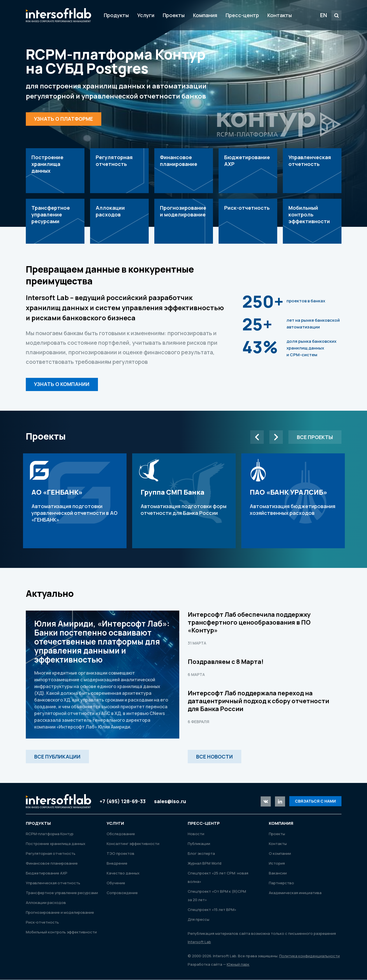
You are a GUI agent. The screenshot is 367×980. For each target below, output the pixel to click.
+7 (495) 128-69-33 (123, 801)
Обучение (116, 883)
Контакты (280, 15)
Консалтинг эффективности (133, 844)
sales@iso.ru (170, 801)
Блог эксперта (201, 854)
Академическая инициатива (295, 893)
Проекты (174, 15)
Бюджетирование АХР (47, 873)
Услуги (146, 15)
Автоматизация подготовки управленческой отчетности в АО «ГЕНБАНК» (75, 501)
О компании (280, 854)
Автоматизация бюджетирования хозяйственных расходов (293, 501)
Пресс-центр (242, 15)
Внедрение (117, 864)
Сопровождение (122, 893)
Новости (196, 834)
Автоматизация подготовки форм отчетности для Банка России (184, 501)
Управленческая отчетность (53, 883)
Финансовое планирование (52, 864)
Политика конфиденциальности (309, 956)
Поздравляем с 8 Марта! (226, 662)
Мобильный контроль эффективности (61, 932)
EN (324, 15)
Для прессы (199, 920)
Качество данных (123, 873)
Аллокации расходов (46, 903)
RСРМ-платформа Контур (50, 834)
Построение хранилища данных (56, 844)
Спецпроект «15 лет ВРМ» (212, 910)
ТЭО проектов (121, 854)
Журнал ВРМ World (205, 864)
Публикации (199, 844)
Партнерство (281, 883)
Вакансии (278, 873)
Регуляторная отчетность (51, 854)
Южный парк (238, 965)
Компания (205, 15)
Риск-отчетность (42, 922)
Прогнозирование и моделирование (60, 913)
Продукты (116, 15)
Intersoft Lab (59, 15)
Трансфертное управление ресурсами (62, 893)
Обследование (121, 834)
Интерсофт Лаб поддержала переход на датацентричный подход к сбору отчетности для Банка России (258, 701)
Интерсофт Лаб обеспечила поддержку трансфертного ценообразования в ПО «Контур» (249, 623)
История (277, 864)
